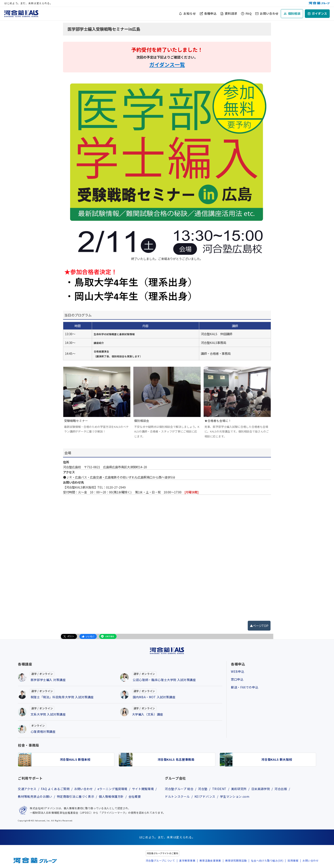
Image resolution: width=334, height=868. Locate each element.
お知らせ (190, 13)
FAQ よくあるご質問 (55, 789)
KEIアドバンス (205, 796)
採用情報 (293, 860)
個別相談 (294, 13)
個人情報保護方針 (111, 796)
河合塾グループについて (160, 860)
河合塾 (203, 789)
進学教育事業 (187, 860)
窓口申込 (237, 679)
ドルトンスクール (177, 796)
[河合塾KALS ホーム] (21, 13)
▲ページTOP (259, 626)
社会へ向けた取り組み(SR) (267, 860)
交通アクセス (27, 789)
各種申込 (210, 13)
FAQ (249, 13)
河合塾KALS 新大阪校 (277, 759)
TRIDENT (219, 789)
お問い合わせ (269, 13)
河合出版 (281, 789)
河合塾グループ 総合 (179, 789)
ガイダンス (320, 13)
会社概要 (135, 796)
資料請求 (231, 13)
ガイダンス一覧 (167, 64)
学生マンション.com (235, 796)
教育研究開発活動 (236, 860)
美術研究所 (239, 789)
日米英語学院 (261, 789)
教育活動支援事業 (210, 860)
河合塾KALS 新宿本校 (75, 759)
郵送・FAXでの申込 (245, 687)
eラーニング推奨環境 (112, 789)
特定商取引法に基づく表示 (76, 796)
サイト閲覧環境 (143, 789)
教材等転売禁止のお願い (35, 796)
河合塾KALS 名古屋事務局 (176, 759)
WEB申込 (238, 671)
